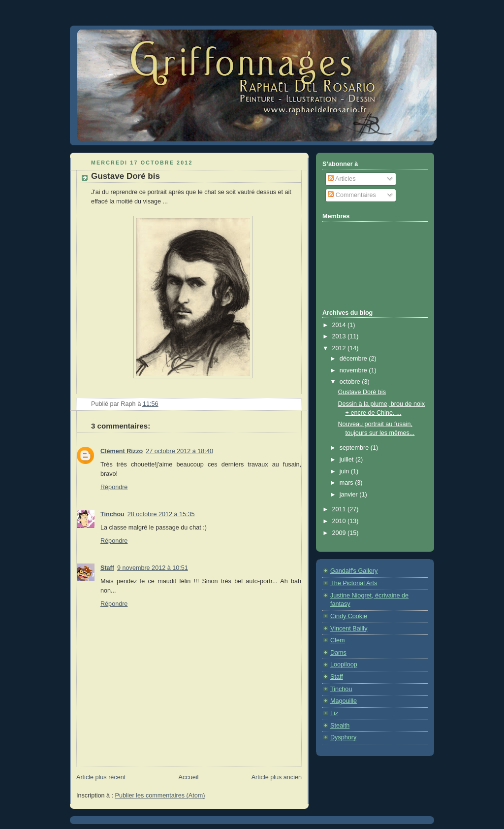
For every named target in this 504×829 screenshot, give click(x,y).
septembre (355, 448)
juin (345, 471)
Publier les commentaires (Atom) (160, 796)
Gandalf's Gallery (354, 571)
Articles (342, 179)
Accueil (189, 777)
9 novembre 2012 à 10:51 (153, 568)
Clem (337, 640)
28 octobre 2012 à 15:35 (161, 514)
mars (347, 483)
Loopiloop (344, 664)
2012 (340, 348)
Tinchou (112, 514)
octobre (351, 382)
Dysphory (343, 737)
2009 (340, 533)
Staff (107, 568)
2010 (340, 521)
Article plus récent (101, 777)
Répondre (114, 487)
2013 (340, 336)
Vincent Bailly (349, 629)
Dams (338, 653)
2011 (340, 509)
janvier (350, 495)
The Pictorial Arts (354, 583)
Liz (334, 713)
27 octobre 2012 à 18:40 (179, 451)
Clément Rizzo (122, 451)
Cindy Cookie (349, 616)
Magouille (344, 701)
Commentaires (352, 195)
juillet (347, 460)
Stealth (340, 726)
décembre (354, 359)
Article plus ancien (277, 777)
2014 (340, 325)
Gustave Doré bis (362, 392)
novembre (354, 370)
